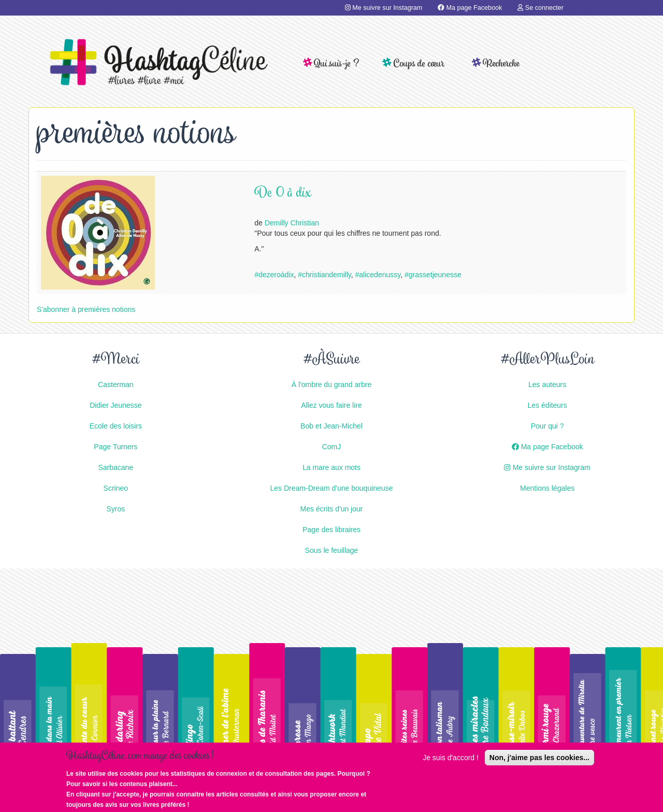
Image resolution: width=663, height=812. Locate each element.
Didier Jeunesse (116, 405)
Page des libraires (331, 530)
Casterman (116, 384)
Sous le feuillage (332, 550)
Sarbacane (116, 467)
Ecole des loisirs (116, 426)
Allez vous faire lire (331, 405)
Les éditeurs (547, 405)
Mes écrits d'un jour (332, 509)
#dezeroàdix (274, 275)
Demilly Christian (292, 223)
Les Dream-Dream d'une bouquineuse (332, 488)
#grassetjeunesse (433, 275)
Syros (116, 509)
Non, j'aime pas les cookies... (539, 762)
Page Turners (116, 447)
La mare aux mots (331, 467)
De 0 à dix (283, 194)
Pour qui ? (547, 426)
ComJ (332, 447)
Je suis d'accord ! (451, 762)
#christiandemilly (324, 275)
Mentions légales (547, 488)
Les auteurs (547, 384)
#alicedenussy (378, 275)
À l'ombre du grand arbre (331, 384)
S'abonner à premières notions (86, 309)
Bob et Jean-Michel (331, 426)
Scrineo (116, 488)
